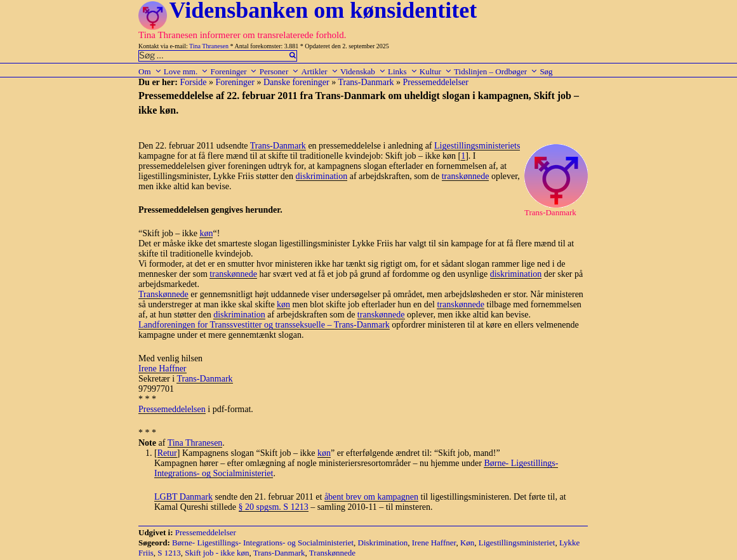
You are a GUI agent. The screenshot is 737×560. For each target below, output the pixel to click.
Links (403, 71)
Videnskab (363, 71)
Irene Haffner (163, 369)
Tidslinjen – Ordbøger (496, 71)
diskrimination (322, 176)
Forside (193, 82)
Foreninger (234, 71)
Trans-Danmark (366, 82)
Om (150, 71)
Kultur (436, 71)
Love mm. (186, 71)
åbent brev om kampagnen (371, 497)
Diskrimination (383, 543)
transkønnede (466, 176)
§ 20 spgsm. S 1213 (274, 507)
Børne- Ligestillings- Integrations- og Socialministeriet (263, 543)
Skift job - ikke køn (217, 553)
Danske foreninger (296, 82)
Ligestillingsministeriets (477, 146)
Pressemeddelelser (436, 82)
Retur (167, 453)
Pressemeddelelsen (172, 409)
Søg (546, 71)
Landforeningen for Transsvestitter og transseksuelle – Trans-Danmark (264, 325)
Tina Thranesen (209, 46)
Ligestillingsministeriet (517, 543)
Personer (280, 71)
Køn (467, 543)
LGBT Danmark (183, 497)
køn (206, 233)
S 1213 (169, 553)
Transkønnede (163, 294)
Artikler (319, 71)
